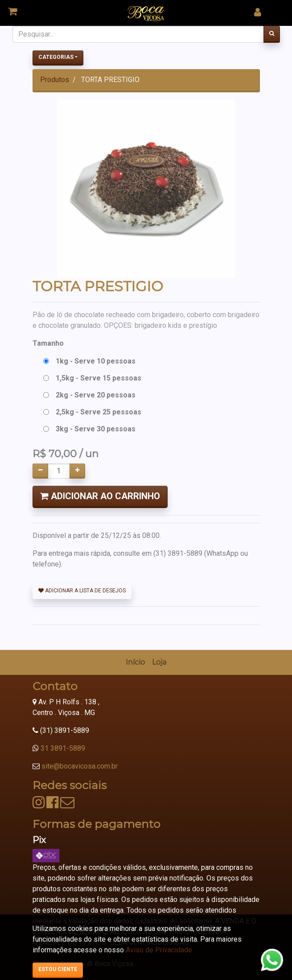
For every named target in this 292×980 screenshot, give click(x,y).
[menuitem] (135, 662)
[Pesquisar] (272, 34)
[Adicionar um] (77, 471)
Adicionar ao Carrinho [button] (100, 496)
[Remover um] (40, 471)
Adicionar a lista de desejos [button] (82, 591)
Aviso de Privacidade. (160, 950)
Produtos (55, 80)
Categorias (56, 57)
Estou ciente (58, 969)
